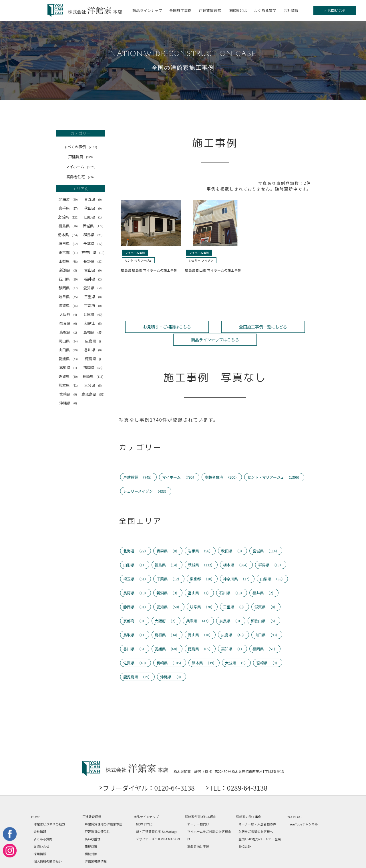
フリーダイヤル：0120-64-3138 (146, 774)
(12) (100, 244)
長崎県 (93, 376)
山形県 (93, 217)
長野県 (93, 261)
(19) (102, 253)
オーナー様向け (198, 810)
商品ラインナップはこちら (279, 326)
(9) (75, 394)
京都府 (93, 305)
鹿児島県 (93, 394)
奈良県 (68, 323)
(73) (75, 359)
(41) (75, 385)
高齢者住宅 (80, 177)
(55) (100, 332)
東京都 (68, 252)
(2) (100, 279)
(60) (100, 315)
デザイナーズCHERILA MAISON (158, 825)
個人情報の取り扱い (48, 847)
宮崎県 (68, 394)
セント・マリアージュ (274, 463)
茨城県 (93, 226)
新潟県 (68, 270)
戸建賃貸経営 (210, 10)
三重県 (93, 297)
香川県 (93, 350)
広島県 (93, 341)
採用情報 (40, 840)
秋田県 (93, 208)
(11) (75, 253)
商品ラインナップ (147, 10)
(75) (75, 297)
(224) (91, 177)
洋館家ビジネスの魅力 (49, 810)
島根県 (93, 332)
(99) (75, 350)
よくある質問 (265, 10)
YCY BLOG (294, 803)
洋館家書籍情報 (96, 847)
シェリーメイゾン (146, 477)
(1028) (91, 167)
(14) (75, 306)
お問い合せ (335, 11)
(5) (100, 323)
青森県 (93, 199)
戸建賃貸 (80, 157)
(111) (100, 377)
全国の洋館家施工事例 (183, 68)
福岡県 (93, 367)
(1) (100, 217)
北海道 (68, 199)
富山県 (93, 270)
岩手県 (68, 208)
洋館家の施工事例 (249, 803)
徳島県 (93, 359)
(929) (89, 157)
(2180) (93, 147)
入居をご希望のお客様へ (256, 817)
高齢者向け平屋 (198, 832)
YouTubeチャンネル (304, 810)
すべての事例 (81, 147)
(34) (75, 341)
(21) (100, 235)
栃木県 (68, 235)
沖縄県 (68, 403)
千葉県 (93, 243)
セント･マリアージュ (138, 260)
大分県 (93, 385)
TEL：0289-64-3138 (242, 774)
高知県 (68, 367)
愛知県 (93, 288)
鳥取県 (68, 332)
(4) (75, 315)
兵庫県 (93, 314)
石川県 (68, 279)
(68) (75, 261)
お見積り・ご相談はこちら (151, 326)
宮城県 (68, 217)
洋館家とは (237, 10)
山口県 (68, 350)
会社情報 (291, 10)
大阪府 (68, 314)
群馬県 (93, 235)
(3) (75, 270)
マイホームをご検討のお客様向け (209, 821)
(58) (100, 288)
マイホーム (81, 167)
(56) (102, 394)
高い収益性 (93, 825)
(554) (75, 235)
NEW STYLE (144, 810)
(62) (75, 244)
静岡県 (68, 288)
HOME (36, 803)
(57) (75, 208)
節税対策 (91, 832)
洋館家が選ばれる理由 (200, 803)
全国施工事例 (180, 10)
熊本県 (68, 385)
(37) (75, 288)
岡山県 (68, 341)
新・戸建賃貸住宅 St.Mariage (157, 817)
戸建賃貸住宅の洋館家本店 (104, 810)
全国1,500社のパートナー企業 (260, 825)
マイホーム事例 (135, 253)
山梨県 (68, 261)
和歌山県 (264, 607)
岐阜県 (68, 297)
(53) (100, 368)
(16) (75, 226)
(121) (75, 217)
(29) (75, 200)
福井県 (93, 279)
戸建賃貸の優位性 (97, 817)
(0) (100, 200)
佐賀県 (68, 376)
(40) (75, 377)
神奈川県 (93, 252)
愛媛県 (68, 359)
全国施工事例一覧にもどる (215, 326)
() (100, 341)
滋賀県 (68, 305)
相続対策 (91, 840)
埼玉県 (68, 243)
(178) (100, 226)
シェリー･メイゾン (201, 260)
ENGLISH (245, 832)
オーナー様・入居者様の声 (257, 810)
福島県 (68, 226)
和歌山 (93, 323)
